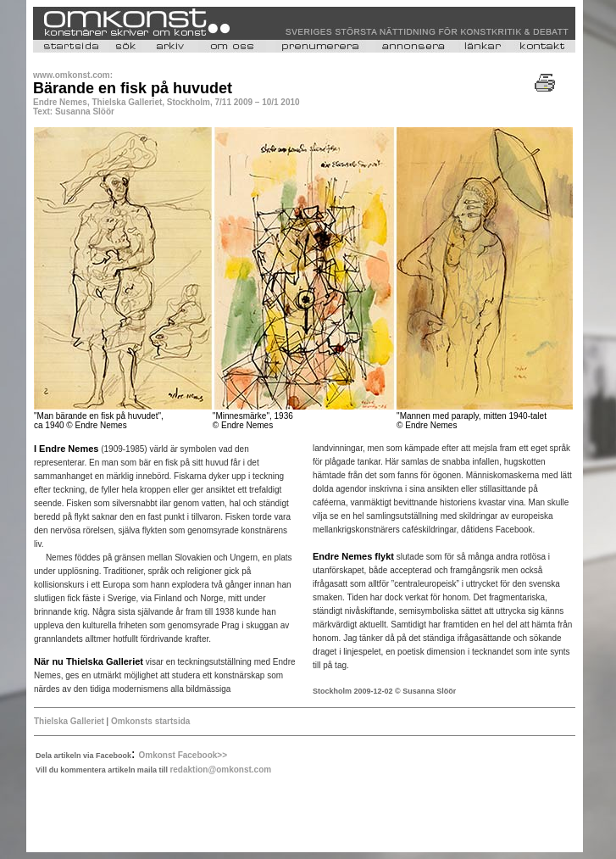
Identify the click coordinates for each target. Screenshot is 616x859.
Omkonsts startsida (150, 721)
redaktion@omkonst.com (220, 770)
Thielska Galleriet (69, 721)
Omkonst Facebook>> (183, 755)
